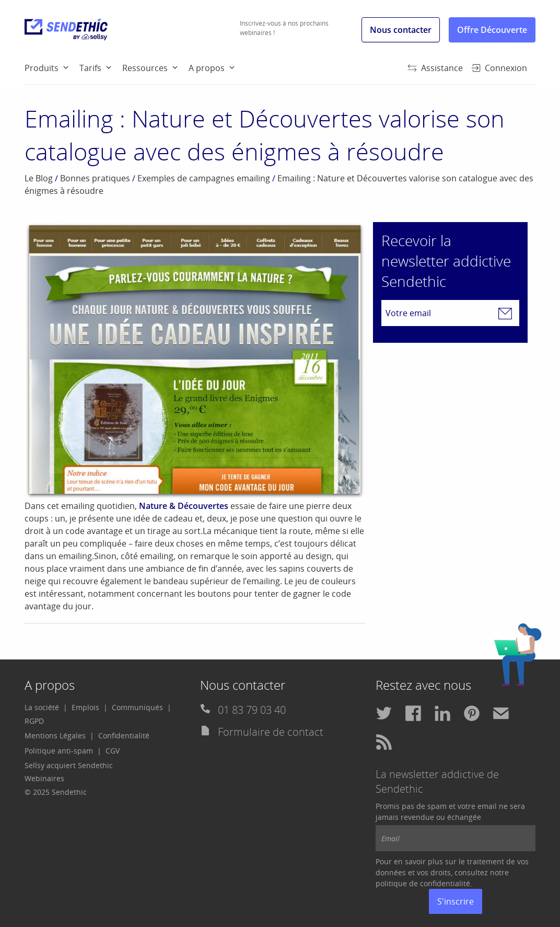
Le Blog (39, 178)
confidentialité (445, 883)
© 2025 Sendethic (56, 792)
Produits (42, 68)
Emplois (85, 707)
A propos (207, 68)
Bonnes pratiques (95, 178)
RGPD (34, 721)
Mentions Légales (55, 735)
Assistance (435, 68)
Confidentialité (124, 735)
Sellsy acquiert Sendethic (69, 765)
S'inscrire (456, 901)
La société (42, 707)
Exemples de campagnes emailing (204, 178)
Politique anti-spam (59, 751)
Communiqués (137, 707)
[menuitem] (52, 67)
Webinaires (44, 778)
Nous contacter (401, 30)
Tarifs (90, 68)
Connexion (499, 68)
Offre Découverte (492, 30)
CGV (113, 751)
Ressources (145, 68)
